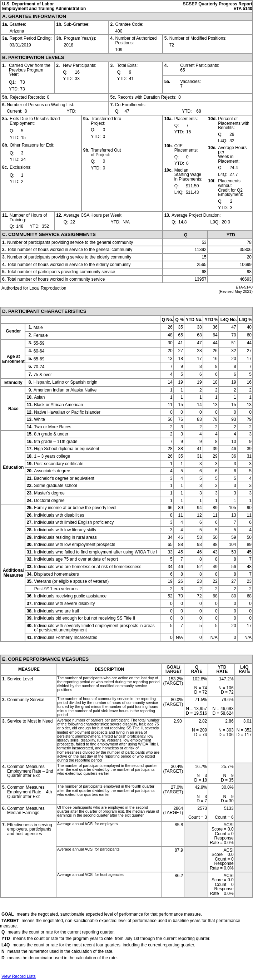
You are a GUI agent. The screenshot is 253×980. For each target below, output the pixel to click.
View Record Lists (19, 976)
